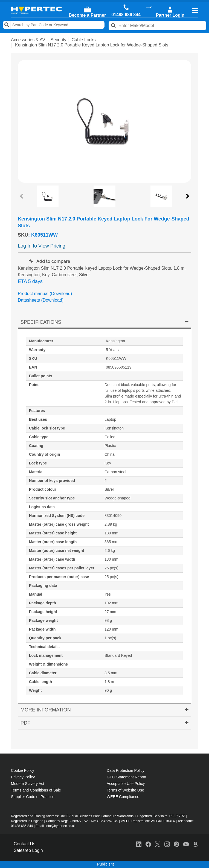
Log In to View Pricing (42, 246)
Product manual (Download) (45, 294)
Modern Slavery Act (27, 784)
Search (7, 25)
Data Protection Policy (126, 770)
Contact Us (24, 844)
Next (187, 196)
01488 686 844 (126, 15)
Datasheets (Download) (41, 300)
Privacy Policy (23, 777)
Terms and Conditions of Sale (36, 790)
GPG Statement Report (127, 777)
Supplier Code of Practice (33, 797)
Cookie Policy (23, 770)
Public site (106, 864)
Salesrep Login (28, 850)
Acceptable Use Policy (126, 784)
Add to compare (50, 261)
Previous (22, 196)
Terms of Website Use (125, 790)
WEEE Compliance (123, 797)
